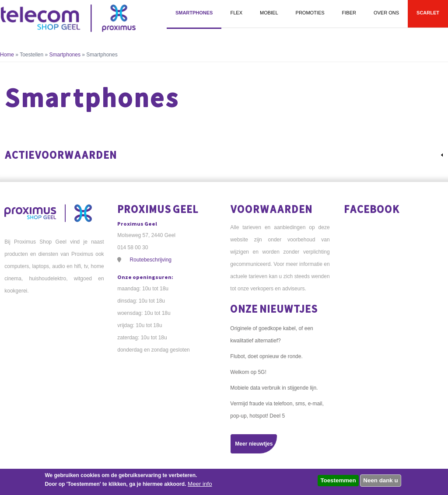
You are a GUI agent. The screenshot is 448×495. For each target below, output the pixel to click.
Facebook (372, 209)
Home (7, 55)
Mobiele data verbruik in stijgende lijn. (274, 388)
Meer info (200, 484)
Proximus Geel (158, 209)
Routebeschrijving (151, 260)
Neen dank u (380, 480)
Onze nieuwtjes (274, 309)
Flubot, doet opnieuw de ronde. (266, 356)
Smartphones (65, 55)
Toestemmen (338, 480)
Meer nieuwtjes (254, 444)
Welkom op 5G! (248, 372)
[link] (224, 155)
